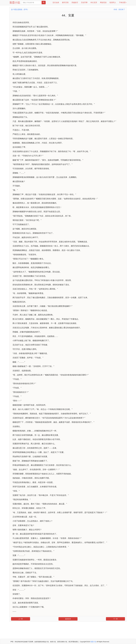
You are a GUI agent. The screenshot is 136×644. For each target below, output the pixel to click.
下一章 (115, 619)
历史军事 (84, 2)
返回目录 (68, 619)
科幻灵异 (94, 2)
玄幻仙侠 (56, 2)
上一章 (21, 619)
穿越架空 (75, 2)
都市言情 (65, 2)
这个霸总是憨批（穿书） (20, 9)
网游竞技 (103, 2)
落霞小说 (15, 3)
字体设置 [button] (123, 2)
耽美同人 (113, 2)
